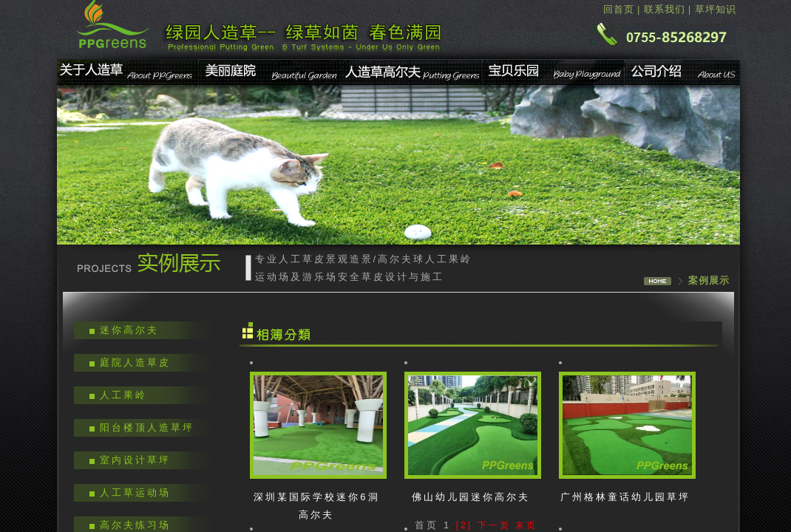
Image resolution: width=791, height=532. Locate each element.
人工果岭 (123, 395)
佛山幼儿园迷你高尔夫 (471, 497)
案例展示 (709, 280)
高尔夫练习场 (135, 525)
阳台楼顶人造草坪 (147, 427)
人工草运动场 (135, 492)
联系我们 (665, 9)
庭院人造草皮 (135, 362)
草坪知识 (716, 9)
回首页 (619, 9)
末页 (526, 525)
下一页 (494, 525)
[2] (464, 525)
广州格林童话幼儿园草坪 (625, 497)
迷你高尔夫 (129, 330)
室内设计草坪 (135, 460)
